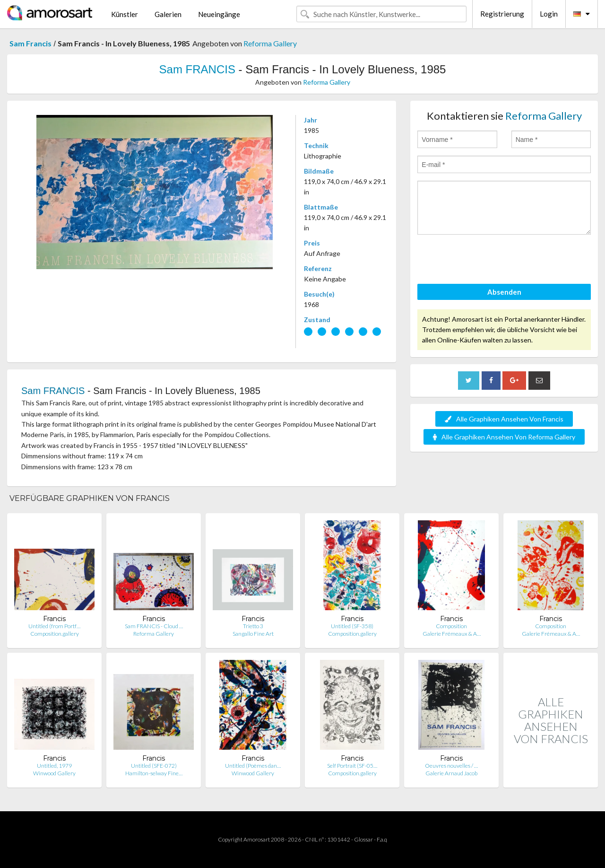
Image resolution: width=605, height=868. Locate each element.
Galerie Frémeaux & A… (452, 634)
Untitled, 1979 (54, 766)
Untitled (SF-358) (352, 626)
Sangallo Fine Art (253, 634)
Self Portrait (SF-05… (352, 766)
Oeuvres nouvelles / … (451, 766)
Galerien (168, 14)
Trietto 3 (253, 626)
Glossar (363, 839)
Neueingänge (219, 14)
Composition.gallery (55, 634)
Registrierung (502, 14)
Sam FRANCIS (197, 69)
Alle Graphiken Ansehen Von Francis (504, 419)
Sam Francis (30, 43)
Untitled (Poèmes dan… (253, 766)
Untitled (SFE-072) (154, 766)
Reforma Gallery (270, 43)
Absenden (504, 292)
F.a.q (382, 839)
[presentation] (489, 261)
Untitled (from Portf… (54, 626)
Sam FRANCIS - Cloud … (154, 626)
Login (549, 14)
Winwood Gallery (54, 773)
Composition (451, 626)
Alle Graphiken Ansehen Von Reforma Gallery (504, 437)
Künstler (125, 14)
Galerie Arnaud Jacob (451, 773)
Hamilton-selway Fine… (154, 773)
